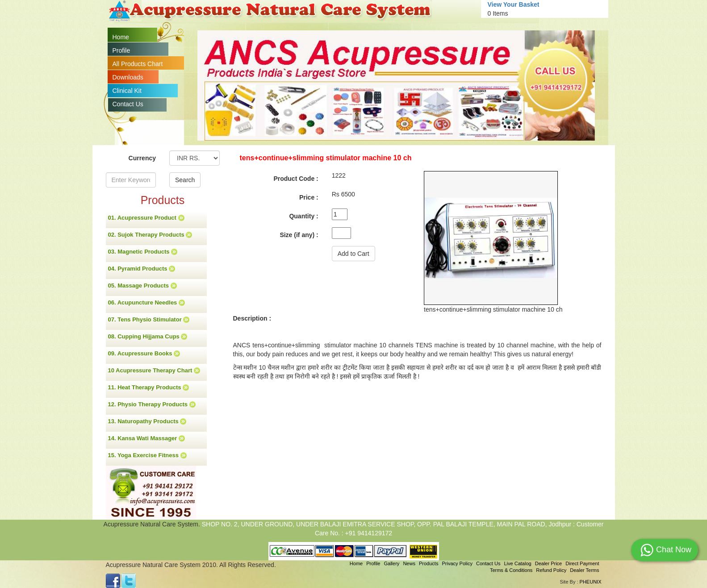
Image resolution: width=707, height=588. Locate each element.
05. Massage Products (142, 286)
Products (429, 563)
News (409, 563)
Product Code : (296, 179)
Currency (142, 158)
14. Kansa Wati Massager (146, 438)
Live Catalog (517, 563)
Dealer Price (549, 563)
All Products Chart (138, 64)
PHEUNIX (591, 582)
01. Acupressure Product (146, 218)
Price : (309, 197)
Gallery (392, 563)
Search (185, 180)
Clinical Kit (127, 91)
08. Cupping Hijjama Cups (148, 337)
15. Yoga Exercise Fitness (147, 455)
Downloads (128, 77)
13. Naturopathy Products (147, 421)
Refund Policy (551, 570)
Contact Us (128, 104)
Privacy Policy (457, 563)
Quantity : (303, 216)
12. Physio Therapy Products (152, 405)
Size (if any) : (299, 235)
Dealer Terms (584, 570)
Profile (121, 50)
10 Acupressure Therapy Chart (154, 371)
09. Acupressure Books (144, 354)
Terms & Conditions (511, 570)
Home (121, 37)
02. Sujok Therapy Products (150, 235)
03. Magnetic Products (143, 252)
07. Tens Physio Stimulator (149, 320)
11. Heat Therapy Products (149, 388)
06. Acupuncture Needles (146, 303)
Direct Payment (582, 563)
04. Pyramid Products (142, 269)
